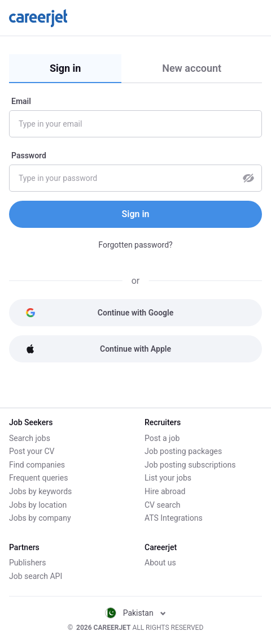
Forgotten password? (135, 245)
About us (160, 563)
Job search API (36, 576)
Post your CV (32, 451)
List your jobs (168, 478)
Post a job (162, 438)
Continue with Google (99, 313)
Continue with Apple (98, 349)
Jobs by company (40, 518)
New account (192, 68)
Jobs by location (38, 505)
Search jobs (30, 438)
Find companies (37, 465)
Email (21, 101)
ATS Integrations (174, 518)
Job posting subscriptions (190, 465)
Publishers (28, 563)
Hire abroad (165, 491)
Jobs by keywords (40, 491)
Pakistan (136, 613)
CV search (162, 505)
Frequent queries (38, 478)
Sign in (65, 68)
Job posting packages (183, 451)
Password (29, 155)
